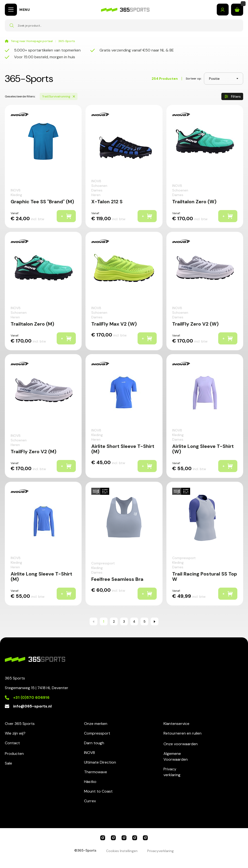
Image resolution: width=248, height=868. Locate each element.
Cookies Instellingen (122, 851)
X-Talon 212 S (107, 202)
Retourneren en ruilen (182, 733)
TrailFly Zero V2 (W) (195, 324)
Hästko (90, 782)
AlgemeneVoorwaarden (176, 756)
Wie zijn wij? (15, 733)
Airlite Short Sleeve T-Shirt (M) (123, 449)
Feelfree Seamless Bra (117, 579)
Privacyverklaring (172, 772)
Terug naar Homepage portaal (32, 41)
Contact (12, 743)
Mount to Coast (98, 791)
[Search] (12, 25)
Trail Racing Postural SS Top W (205, 576)
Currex (90, 801)
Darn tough (94, 743)
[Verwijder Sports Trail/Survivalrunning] (74, 96)
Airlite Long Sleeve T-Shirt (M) (41, 576)
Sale (8, 763)
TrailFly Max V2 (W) (114, 324)
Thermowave (96, 772)
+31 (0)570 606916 (31, 697)
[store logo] (125, 10)
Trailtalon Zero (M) (32, 324)
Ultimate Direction (100, 762)
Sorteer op (193, 79)
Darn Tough (145, 838)
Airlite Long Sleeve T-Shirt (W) (203, 449)
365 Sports (103, 838)
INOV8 (89, 753)
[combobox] (124, 25)
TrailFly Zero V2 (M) (34, 452)
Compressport (97, 733)
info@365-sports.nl (32, 706)
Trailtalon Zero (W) (194, 202)
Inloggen (223, 10)
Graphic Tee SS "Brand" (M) (42, 202)
